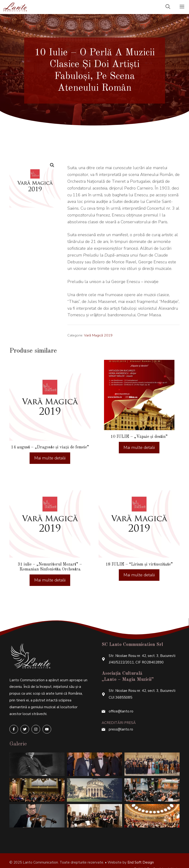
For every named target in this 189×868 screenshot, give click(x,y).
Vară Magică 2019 (98, 335)
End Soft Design (141, 852)
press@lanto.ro (121, 719)
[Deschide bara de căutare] (168, 7)
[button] (52, 165)
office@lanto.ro (121, 701)
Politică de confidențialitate (157, 859)
